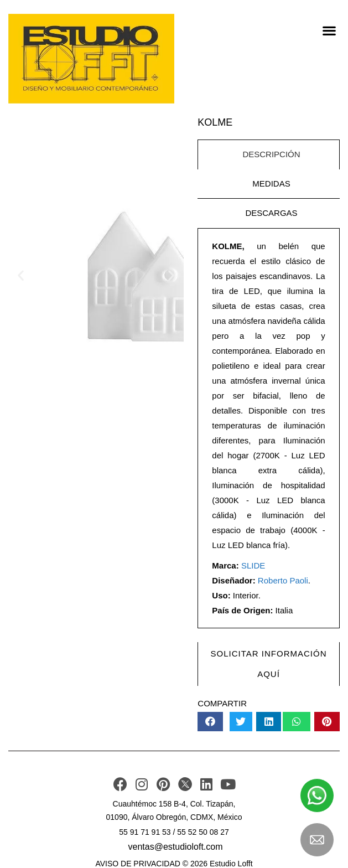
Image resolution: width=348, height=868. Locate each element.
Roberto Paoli (283, 580)
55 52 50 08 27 (203, 832)
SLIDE (253, 565)
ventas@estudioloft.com (176, 847)
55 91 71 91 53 (145, 832)
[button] (329, 30)
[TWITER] (185, 784)
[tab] (268, 154)
